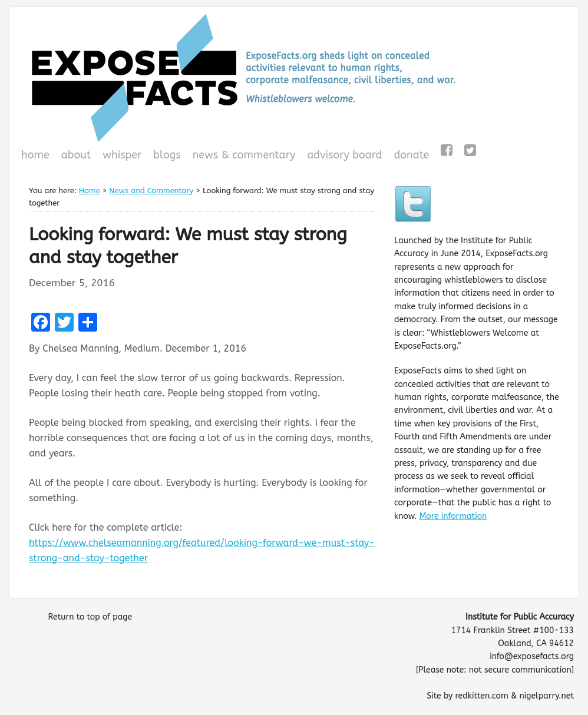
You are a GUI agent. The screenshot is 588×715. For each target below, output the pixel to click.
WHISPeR (122, 155)
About (76, 155)
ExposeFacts (294, 78)
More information (453, 516)
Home (35, 155)
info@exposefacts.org (532, 656)
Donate (410, 156)
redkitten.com (481, 696)
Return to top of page (90, 617)
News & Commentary (244, 155)
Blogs (165, 156)
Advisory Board (344, 155)
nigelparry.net (546, 696)
